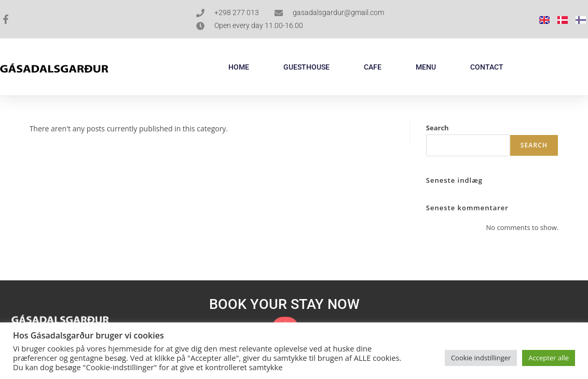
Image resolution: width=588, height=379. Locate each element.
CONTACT (487, 67)
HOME (239, 67)
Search (437, 128)
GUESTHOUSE (306, 67)
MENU (426, 67)
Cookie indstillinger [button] (481, 358)
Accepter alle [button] (549, 358)
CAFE (373, 67)
